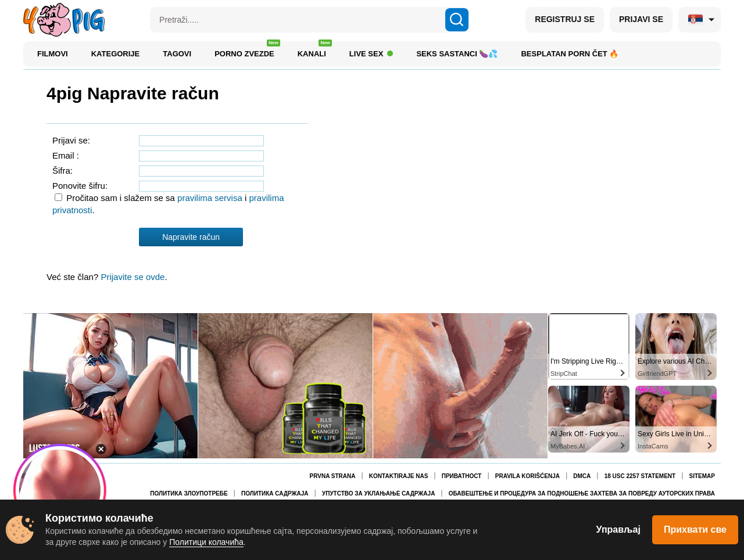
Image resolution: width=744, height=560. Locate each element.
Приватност (462, 476)
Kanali (315, 51)
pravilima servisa (211, 198)
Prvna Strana (333, 476)
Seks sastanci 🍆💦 (457, 54)
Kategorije (116, 54)
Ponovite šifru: (80, 186)
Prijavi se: (71, 140)
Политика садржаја (275, 493)
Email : (66, 155)
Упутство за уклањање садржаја (378, 493)
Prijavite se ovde (133, 277)
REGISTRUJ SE (565, 19)
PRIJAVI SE (641, 19)
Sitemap (702, 476)
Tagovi (177, 54)
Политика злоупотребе (189, 493)
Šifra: (62, 170)
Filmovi (53, 54)
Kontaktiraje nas (398, 476)
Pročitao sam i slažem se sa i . (168, 204)
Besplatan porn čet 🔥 (570, 54)
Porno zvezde (247, 51)
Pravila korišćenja (527, 476)
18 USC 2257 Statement (640, 476)
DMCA (582, 476)
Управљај (618, 530)
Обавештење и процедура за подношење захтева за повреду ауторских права (582, 493)
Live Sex (371, 54)
